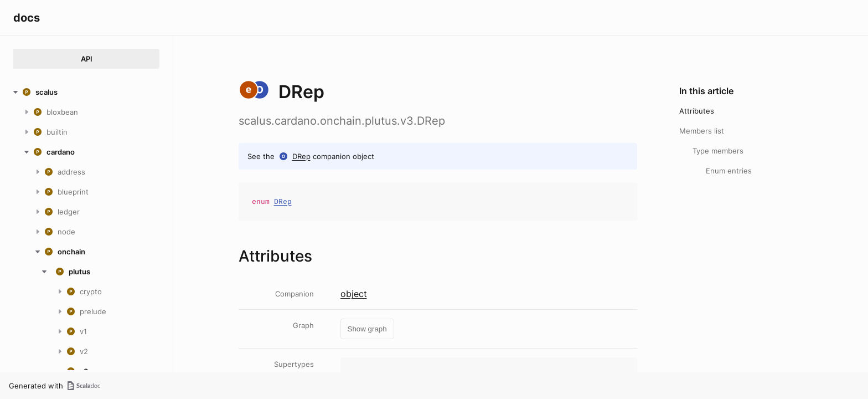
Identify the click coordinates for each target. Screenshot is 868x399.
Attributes (697, 111)
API (87, 59)
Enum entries (729, 171)
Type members (718, 151)
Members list (702, 131)
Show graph (367, 329)
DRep (301, 156)
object (354, 294)
